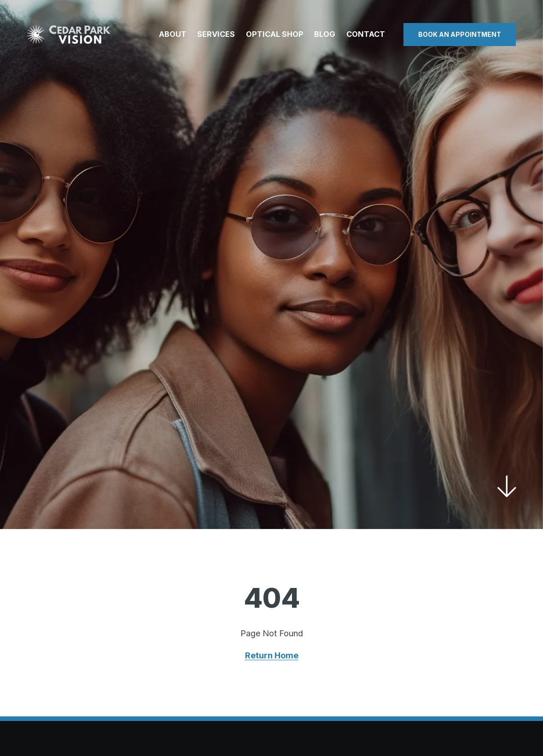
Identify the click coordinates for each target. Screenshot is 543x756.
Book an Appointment (460, 34)
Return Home (272, 655)
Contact (366, 34)
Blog (325, 34)
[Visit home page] (69, 35)
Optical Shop (275, 34)
